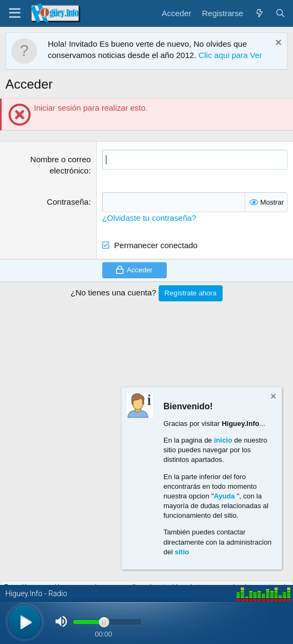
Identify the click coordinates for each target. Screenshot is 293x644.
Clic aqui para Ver (230, 55)
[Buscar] (280, 13)
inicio (223, 440)
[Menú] (15, 13)
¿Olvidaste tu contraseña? (149, 218)
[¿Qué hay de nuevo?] (259, 13)
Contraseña (68, 202)
